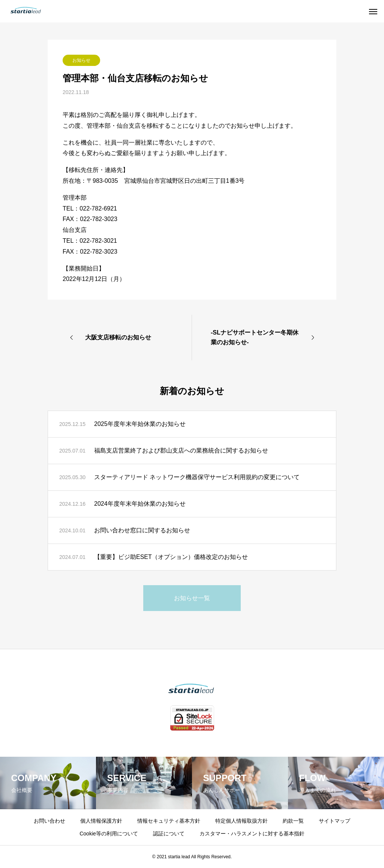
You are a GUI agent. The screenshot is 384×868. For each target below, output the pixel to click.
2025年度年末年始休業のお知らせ (140, 424)
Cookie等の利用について (109, 834)
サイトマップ (334, 821)
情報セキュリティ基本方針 (169, 821)
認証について (169, 834)
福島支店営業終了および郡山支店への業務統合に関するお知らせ (181, 450)
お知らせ (81, 60)
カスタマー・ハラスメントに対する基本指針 (252, 834)
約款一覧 (293, 821)
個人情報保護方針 (101, 821)
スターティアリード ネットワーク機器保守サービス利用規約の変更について (197, 477)
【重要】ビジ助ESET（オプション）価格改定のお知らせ (171, 557)
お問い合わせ (49, 821)
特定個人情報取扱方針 (241, 821)
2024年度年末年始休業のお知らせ (140, 504)
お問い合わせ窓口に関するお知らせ (142, 530)
